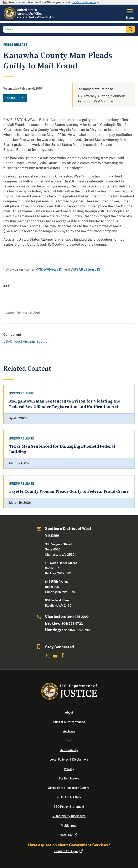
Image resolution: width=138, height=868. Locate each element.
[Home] (29, 18)
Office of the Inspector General (69, 788)
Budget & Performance (69, 722)
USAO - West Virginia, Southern (27, 342)
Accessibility (69, 750)
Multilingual (69, 826)
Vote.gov (69, 835)
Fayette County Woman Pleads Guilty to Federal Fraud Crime (69, 492)
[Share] (15, 98)
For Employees (69, 778)
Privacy (69, 769)
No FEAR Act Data (69, 797)
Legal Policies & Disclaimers (69, 760)
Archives (69, 731)
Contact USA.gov (69, 851)
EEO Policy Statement (69, 807)
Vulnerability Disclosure (69, 816)
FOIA (69, 741)
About (69, 713)
